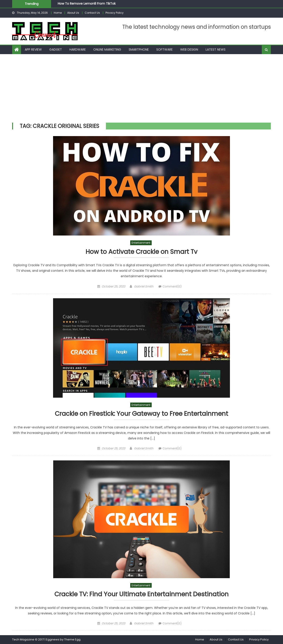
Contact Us (92, 13)
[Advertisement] (141, 87)
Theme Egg (72, 639)
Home (58, 13)
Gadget (56, 49)
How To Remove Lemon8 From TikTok (87, 4)
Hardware (78, 49)
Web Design (189, 49)
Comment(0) (172, 286)
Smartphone (139, 49)
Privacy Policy (115, 13)
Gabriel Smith (144, 286)
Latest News (216, 49)
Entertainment (141, 243)
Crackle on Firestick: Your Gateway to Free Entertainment (141, 414)
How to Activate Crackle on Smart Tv (141, 252)
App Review (33, 49)
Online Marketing (107, 49)
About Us (73, 13)
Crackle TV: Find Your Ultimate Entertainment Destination (141, 594)
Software (164, 49)
